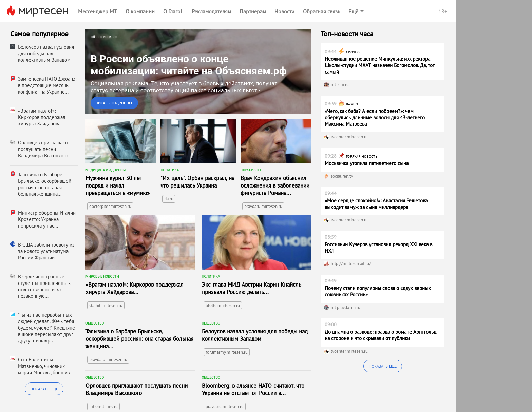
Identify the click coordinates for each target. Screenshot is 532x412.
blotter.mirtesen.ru (223, 305)
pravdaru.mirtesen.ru (263, 206)
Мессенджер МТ (98, 11)
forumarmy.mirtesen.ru (227, 352)
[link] (198, 72)
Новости (284, 11)
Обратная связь (321, 11)
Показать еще (44, 389)
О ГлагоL (173, 11)
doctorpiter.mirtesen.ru (110, 206)
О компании (140, 11)
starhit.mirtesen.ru (106, 305)
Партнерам (253, 11)
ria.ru (169, 199)
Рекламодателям (211, 11)
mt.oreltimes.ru (103, 406)
